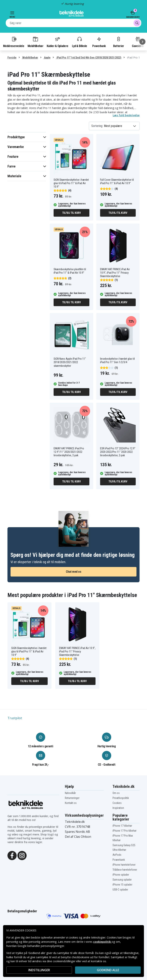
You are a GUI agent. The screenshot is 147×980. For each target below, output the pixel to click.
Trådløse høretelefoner (125, 870)
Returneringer (72, 798)
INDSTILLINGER (39, 970)
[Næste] (142, 42)
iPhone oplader (121, 875)
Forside (12, 58)
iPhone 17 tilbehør (122, 826)
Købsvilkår (70, 793)
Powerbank (99, 42)
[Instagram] (22, 855)
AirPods (117, 855)
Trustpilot (15, 718)
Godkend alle (108, 970)
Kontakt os (71, 803)
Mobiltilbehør (35, 42)
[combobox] (73, 23)
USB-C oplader (120, 890)
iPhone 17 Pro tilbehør (125, 831)
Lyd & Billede (79, 42)
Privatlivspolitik (121, 798)
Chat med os (74, 572)
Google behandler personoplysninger (41, 946)
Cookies (117, 803)
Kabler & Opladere (57, 42)
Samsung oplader (122, 880)
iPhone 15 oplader (122, 885)
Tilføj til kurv (71, 213)
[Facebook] (12, 855)
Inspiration (118, 808)
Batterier (119, 42)
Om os (116, 793)
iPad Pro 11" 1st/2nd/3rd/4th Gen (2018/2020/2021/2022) (89, 58)
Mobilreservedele (14, 42)
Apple (47, 58)
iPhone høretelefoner (124, 865)
